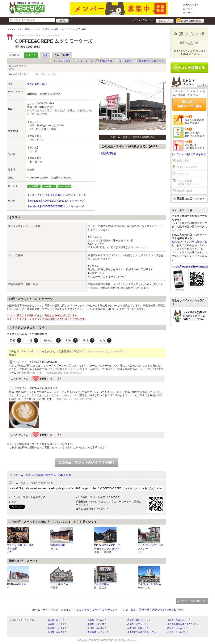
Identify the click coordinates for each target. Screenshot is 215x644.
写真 (45, 55)
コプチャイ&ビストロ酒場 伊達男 (20, 547)
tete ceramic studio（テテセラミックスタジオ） (108, 547)
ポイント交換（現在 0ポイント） (188, 182)
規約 (134, 610)
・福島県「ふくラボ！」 (57, 624)
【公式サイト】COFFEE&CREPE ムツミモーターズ (56, 195)
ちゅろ (18, 362)
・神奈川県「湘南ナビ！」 (138, 628)
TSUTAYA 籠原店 (16, 584)
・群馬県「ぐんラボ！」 (57, 628)
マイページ (183, 174)
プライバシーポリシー (105, 610)
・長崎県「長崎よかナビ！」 (179, 620)
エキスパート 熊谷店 (149, 584)
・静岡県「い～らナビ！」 (178, 628)
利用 (72, 340)
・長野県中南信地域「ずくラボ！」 (182, 624)
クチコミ (31, 55)
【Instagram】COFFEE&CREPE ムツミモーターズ (56, 201)
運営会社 (144, 610)
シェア (13, 502)
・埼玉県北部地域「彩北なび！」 (141, 632)
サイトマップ (50, 610)
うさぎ (46, 352)
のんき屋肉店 (102, 584)
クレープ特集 (62, 55)
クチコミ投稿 (82, 610)
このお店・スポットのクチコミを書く (87, 462)
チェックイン (85, 61)
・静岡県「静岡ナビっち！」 (139, 620)
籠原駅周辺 (109, 153)
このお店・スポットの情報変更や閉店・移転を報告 (42, 475)
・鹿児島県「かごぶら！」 (98, 632)
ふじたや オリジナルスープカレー (152, 547)
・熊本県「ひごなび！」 (97, 620)
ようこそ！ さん (143, 20)
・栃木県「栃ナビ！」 (56, 620)
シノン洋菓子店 (59, 584)
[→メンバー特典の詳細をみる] (189, 154)
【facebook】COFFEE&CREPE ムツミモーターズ (55, 206)
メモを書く (126, 61)
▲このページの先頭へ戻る (192, 601)
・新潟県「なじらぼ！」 (97, 624)
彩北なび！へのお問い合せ (167, 610)
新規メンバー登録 (190, 20)
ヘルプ (189, 9)
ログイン (165, 20)
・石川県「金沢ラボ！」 (57, 632)
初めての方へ (192, 5)
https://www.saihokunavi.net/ (192, 266)
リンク (124, 610)
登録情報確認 (184, 191)
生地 (89, 340)
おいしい (52, 340)
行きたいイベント (187, 167)
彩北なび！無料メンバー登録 (189, 104)
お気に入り (106, 61)
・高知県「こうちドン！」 (178, 632)
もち (106, 340)
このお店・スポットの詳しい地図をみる (133, 137)
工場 (33, 340)
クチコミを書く (62, 61)
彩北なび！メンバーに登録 (187, 242)
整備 (16, 340)
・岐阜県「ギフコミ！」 (137, 624)
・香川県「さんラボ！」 (97, 628)
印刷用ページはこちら (152, 61)
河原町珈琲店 (58, 545)
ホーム (189, 12)
